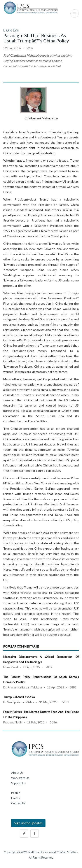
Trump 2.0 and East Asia (19, 697)
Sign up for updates (28, 823)
